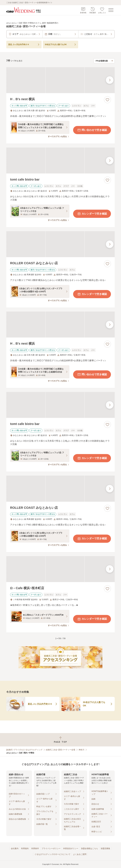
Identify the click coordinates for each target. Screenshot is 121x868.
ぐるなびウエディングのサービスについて (52, 854)
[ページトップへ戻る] (60, 740)
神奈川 (81, 750)
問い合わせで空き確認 (92, 130)
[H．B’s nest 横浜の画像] (60, 80)
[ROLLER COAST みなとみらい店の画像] (60, 244)
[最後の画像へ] (110, 80)
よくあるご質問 (80, 854)
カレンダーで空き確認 (92, 214)
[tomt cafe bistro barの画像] (60, 160)
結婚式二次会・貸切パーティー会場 (60, 750)
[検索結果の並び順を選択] (104, 61)
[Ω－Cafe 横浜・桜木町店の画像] (60, 569)
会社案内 (15, 848)
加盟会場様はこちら (89, 848)
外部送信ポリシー (71, 848)
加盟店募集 (105, 848)
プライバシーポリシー (51, 848)
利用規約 (25, 848)
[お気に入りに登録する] (107, 100)
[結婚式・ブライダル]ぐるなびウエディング (24, 750)
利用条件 (35, 848)
